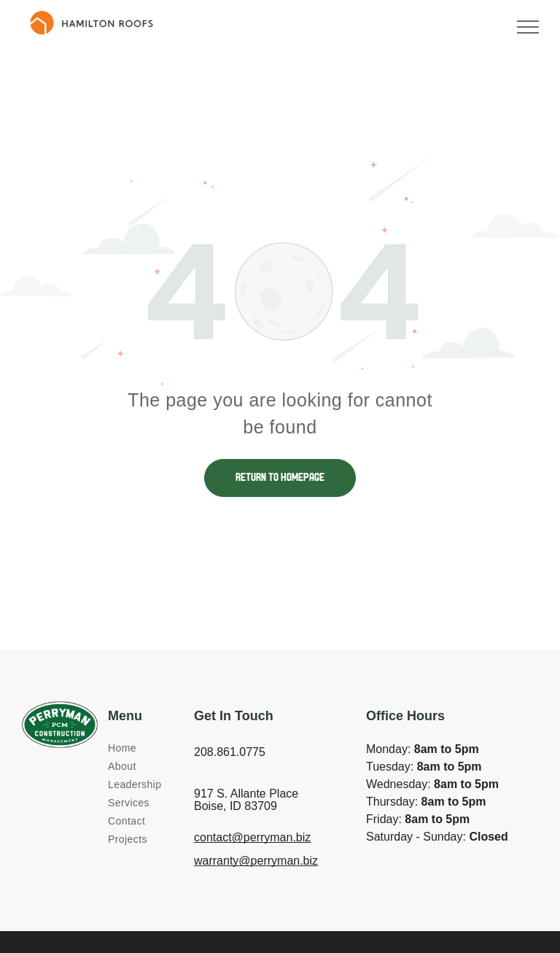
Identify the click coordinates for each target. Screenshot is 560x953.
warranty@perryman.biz (256, 861)
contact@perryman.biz (252, 837)
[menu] (528, 27)
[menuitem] (160, 748)
